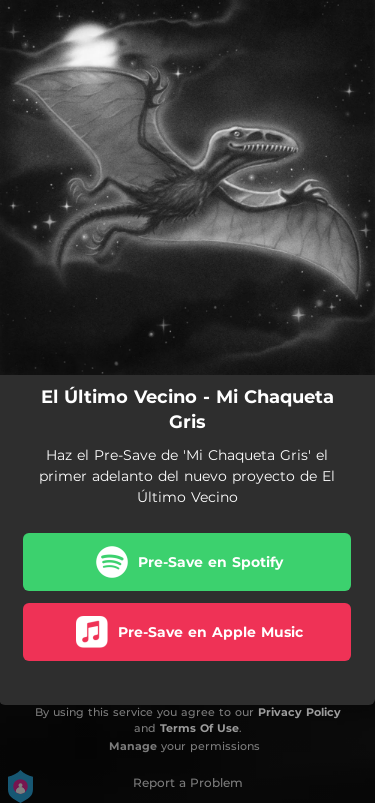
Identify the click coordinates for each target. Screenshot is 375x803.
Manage (133, 746)
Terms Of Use (199, 728)
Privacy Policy (299, 712)
